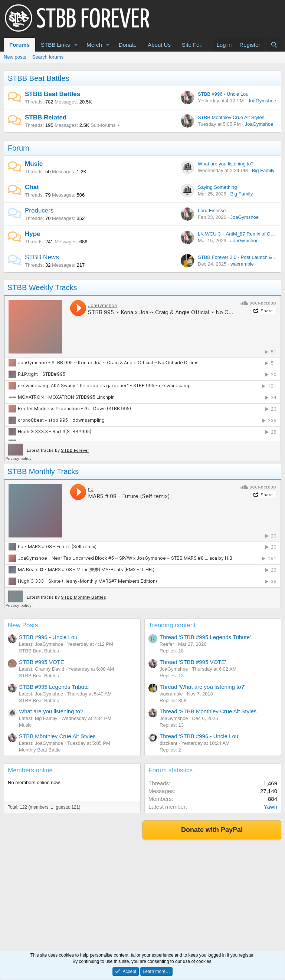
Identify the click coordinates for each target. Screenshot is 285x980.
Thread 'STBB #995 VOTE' (193, 662)
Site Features (198, 45)
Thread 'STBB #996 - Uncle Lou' (199, 736)
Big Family (263, 170)
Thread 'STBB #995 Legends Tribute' (205, 637)
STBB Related (46, 117)
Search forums (48, 57)
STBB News (42, 257)
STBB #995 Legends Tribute (54, 687)
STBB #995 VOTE (42, 662)
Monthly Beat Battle (40, 750)
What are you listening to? (226, 164)
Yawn (271, 807)
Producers (39, 211)
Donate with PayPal (212, 830)
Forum (19, 148)
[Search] (274, 45)
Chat (32, 187)
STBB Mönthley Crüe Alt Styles (231, 117)
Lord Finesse (212, 211)
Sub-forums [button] (103, 125)
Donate (128, 45)
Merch (94, 45)
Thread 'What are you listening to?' (202, 687)
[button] (76, 45)
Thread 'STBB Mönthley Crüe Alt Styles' (209, 711)
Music (34, 164)
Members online (30, 770)
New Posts (23, 625)
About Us (159, 45)
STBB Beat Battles (39, 78)
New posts (15, 57)
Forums (19, 45)
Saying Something (217, 187)
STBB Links (55, 45)
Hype (33, 234)
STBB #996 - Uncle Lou (223, 94)
